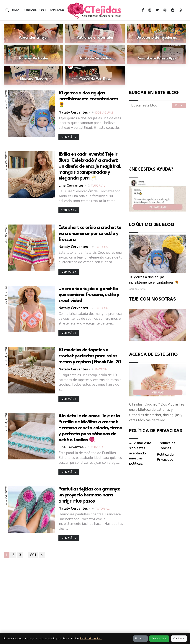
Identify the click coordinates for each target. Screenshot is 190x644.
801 (33, 555)
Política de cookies (91, 639)
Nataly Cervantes (73, 112)
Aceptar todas (159, 639)
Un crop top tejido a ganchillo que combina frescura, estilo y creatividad (89, 295)
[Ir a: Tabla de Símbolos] (95, 54)
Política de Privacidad (165, 457)
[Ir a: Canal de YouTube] (95, 75)
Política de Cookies (167, 446)
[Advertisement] (160, 137)
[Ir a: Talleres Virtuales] (33, 54)
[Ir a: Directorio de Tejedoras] (157, 34)
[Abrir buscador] (7, 10)
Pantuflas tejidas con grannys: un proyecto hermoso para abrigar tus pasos (89, 495)
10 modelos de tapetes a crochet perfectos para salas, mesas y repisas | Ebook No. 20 (90, 356)
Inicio (15, 10)
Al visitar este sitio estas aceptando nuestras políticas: (140, 453)
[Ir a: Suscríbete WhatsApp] (157, 54)
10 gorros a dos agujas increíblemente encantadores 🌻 (88, 99)
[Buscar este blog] (151, 105)
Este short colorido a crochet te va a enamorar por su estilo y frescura (90, 233)
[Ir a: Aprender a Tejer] (33, 34)
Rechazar (140, 639)
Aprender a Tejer (34, 10)
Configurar (179, 639)
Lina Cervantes (71, 185)
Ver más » (69, 137)
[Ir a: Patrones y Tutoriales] (95, 34)
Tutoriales (57, 10)
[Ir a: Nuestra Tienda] (33, 75)
